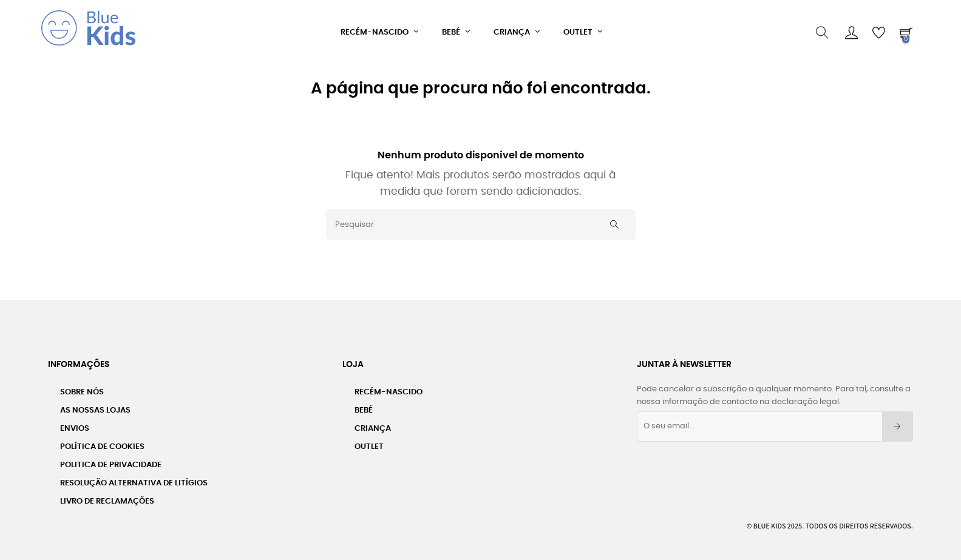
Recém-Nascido (389, 387)
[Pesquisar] (481, 220)
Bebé (364, 406)
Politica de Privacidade (111, 460)
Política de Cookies (102, 442)
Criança (373, 424)
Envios (75, 424)
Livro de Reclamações (107, 497)
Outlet (369, 442)
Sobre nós (82, 387)
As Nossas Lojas (95, 406)
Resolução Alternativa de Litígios (134, 478)
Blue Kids (770, 521)
